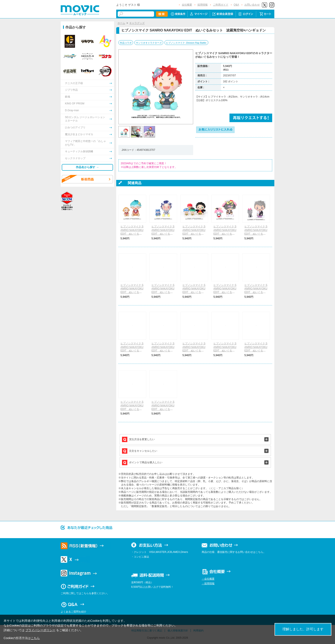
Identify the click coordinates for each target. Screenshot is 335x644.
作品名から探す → (87, 167)
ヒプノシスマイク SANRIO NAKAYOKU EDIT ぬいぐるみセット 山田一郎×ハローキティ (132, 292)
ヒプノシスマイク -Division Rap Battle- (186, 43)
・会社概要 (208, 579)
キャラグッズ (137, 23)
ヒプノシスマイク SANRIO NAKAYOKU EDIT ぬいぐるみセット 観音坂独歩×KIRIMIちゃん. (163, 409)
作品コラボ (126, 43)
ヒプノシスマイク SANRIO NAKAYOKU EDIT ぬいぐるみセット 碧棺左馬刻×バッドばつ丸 (225, 292)
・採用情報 (208, 583)
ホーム (121, 23)
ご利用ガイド (221, 5)
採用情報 (203, 5)
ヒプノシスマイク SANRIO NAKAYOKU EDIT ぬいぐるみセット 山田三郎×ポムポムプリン (194, 292)
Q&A (236, 5)
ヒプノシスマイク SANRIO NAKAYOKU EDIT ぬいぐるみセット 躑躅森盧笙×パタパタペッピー (163, 234)
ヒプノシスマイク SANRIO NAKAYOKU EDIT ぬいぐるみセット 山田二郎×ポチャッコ (163, 292)
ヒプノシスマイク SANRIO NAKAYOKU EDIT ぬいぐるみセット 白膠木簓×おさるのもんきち (132, 234)
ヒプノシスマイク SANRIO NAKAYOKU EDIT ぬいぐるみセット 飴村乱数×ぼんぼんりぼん (163, 351)
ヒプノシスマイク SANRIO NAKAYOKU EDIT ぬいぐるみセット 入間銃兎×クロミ (256, 292)
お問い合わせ (252, 5)
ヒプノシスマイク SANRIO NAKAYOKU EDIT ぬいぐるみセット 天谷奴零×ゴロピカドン (194, 234)
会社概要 (187, 5)
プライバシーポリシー (40, 630)
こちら (35, 638)
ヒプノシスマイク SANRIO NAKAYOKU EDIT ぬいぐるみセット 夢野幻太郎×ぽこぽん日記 (194, 351)
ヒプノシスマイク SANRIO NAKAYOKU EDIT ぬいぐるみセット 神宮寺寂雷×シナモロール (256, 351)
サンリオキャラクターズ (149, 43)
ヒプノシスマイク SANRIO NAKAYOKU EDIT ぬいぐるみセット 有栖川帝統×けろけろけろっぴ (225, 351)
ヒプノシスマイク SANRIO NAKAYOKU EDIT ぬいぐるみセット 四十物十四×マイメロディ (225, 234)
